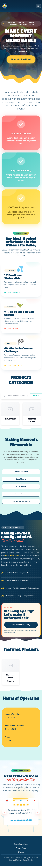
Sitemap (21, 852)
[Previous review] (4, 812)
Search (36, 396)
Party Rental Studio (26, 860)
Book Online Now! (21, 59)
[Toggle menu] (38, 6)
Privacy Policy (21, 848)
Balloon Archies (21, 494)
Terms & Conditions (21, 844)
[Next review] (38, 812)
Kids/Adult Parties (21, 472)
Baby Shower (21, 479)
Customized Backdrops (21, 501)
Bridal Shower (21, 487)
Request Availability (21, 625)
